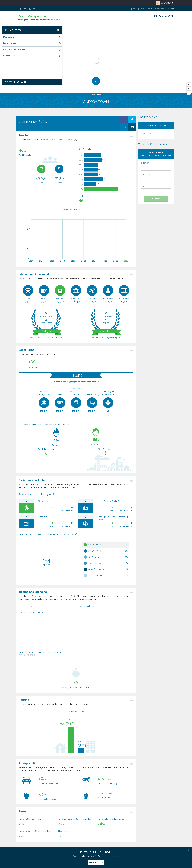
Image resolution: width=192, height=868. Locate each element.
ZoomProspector (32, 16)
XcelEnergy (147, 133)
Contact (149, 9)
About (135, 9)
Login (171, 9)
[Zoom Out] (189, 89)
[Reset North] (189, 93)
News (142, 9)
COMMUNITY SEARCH (164, 16)
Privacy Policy (159, 9)
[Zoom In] (189, 85)
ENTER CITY (156, 166)
